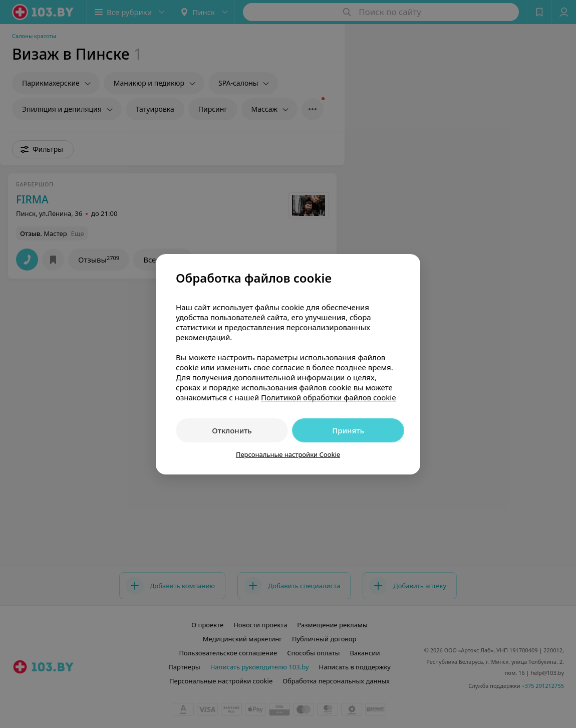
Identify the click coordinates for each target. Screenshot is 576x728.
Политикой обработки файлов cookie (329, 397)
